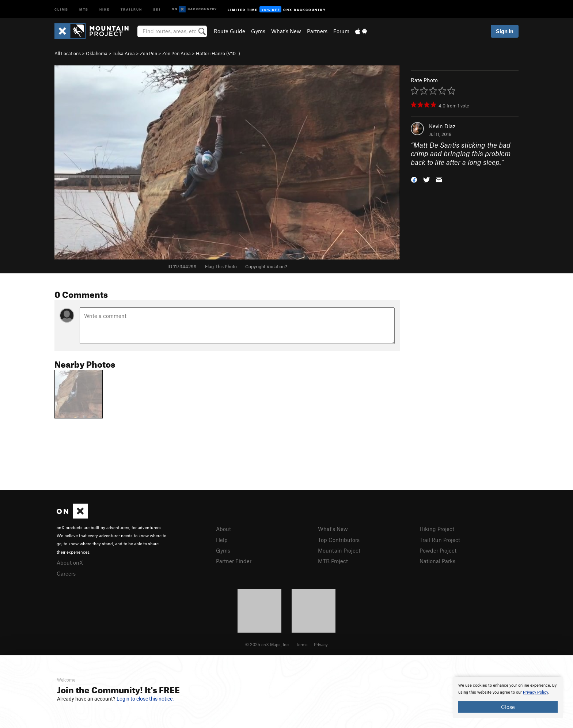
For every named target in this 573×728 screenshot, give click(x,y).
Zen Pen (149, 53)
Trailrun (131, 9)
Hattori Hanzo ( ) (218, 53)
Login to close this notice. (145, 699)
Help (222, 540)
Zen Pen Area (177, 53)
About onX (70, 562)
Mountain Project (339, 550)
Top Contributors (339, 540)
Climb (61, 9)
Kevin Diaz (442, 126)
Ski (157, 9)
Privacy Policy (536, 692)
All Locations (68, 53)
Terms (302, 644)
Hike (105, 9)
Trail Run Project (440, 540)
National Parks (437, 561)
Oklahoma (97, 53)
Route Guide (229, 31)
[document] (508, 697)
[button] (414, 179)
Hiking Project (437, 529)
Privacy (321, 644)
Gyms (258, 31)
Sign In (505, 31)
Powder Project (438, 550)
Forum (341, 31)
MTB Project (333, 561)
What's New (286, 31)
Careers (66, 573)
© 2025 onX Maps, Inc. (267, 644)
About (223, 529)
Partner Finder (234, 561)
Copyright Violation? (266, 266)
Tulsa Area (124, 53)
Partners (317, 31)
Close (508, 707)
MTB (84, 9)
